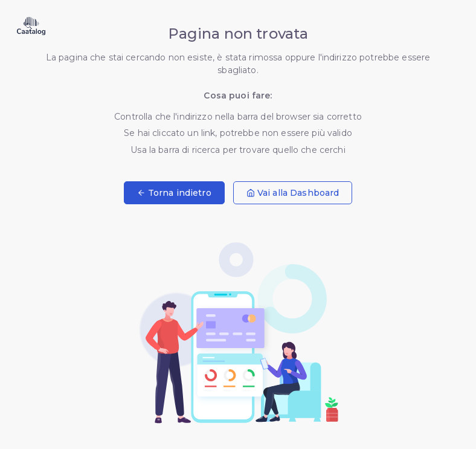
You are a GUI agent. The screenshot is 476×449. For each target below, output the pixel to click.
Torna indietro (174, 193)
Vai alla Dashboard (293, 193)
